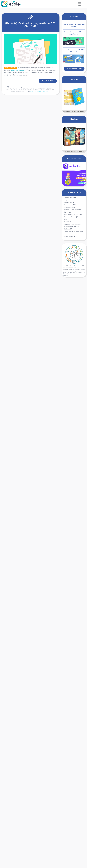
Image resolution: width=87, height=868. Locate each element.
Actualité (74, 16)
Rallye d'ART (68, 229)
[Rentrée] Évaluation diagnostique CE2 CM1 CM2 (30, 25)
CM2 (30, 88)
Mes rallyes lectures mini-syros (73, 215)
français (43, 90)
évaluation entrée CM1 (20, 90)
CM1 (27, 88)
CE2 (24, 88)
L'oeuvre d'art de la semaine (73, 210)
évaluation (44, 88)
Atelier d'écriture (69, 202)
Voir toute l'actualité (74, 69)
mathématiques (50, 90)
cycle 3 (33, 88)
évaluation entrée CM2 (34, 90)
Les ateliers (68, 212)
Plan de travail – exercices (72, 227)
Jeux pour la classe (70, 207)
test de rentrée (20, 92)
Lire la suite (48, 81)
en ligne (38, 88)
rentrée (13, 92)
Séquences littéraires (70, 236)
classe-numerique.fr (18, 70)
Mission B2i (68, 222)
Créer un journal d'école (71, 205)
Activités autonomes (70, 198)
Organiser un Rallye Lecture (72, 224)
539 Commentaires (39, 92)
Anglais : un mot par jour (71, 200)
